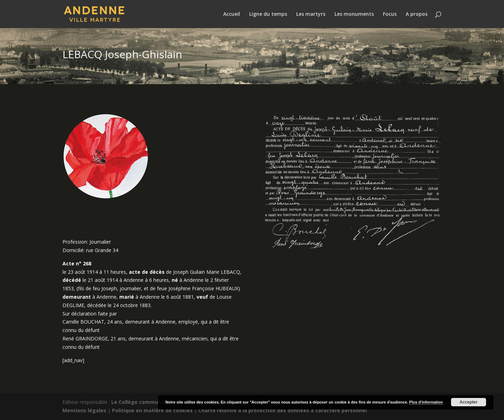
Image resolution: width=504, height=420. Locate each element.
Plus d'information (426, 402)
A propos (417, 14)
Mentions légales (84, 410)
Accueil (232, 14)
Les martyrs (311, 14)
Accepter (468, 402)
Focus (390, 14)
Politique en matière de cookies (152, 410)
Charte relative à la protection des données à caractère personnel (283, 410)
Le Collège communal (138, 402)
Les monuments (354, 14)
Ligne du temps (268, 14)
